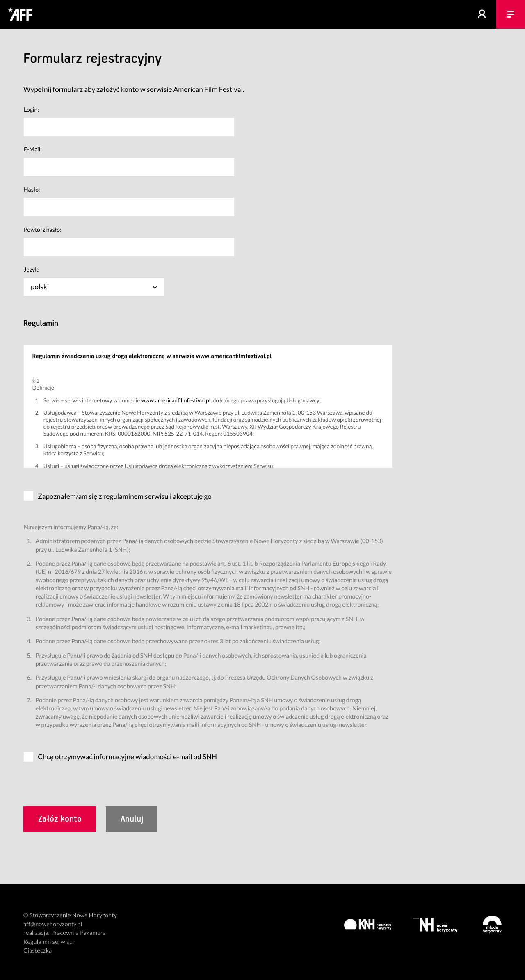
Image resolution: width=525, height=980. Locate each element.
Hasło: (32, 189)
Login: (31, 109)
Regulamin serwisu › (50, 942)
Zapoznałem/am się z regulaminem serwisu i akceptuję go (125, 496)
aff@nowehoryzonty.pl (53, 924)
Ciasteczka (38, 951)
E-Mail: (33, 149)
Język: (32, 269)
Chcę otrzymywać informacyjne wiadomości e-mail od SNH (127, 757)
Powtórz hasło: (43, 230)
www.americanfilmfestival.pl (176, 400)
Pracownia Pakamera (79, 933)
